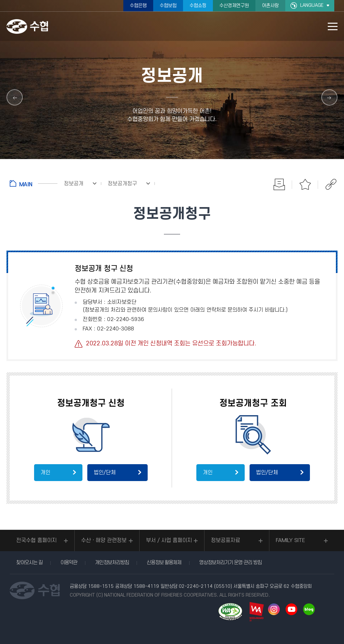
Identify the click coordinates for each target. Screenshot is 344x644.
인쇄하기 (279, 184)
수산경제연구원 (234, 6)
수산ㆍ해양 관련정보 (104, 540)
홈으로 (34, 183)
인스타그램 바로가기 (274, 609)
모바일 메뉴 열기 (333, 26)
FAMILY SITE (290, 540)
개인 (45, 473)
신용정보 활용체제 (164, 563)
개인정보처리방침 (112, 563)
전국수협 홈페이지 (37, 540)
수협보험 (168, 6)
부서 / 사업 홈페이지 (169, 540)
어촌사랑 (270, 6)
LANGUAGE (312, 5)
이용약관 (69, 563)
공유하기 (331, 184)
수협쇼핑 (198, 6)
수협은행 (138, 6)
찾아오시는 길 (29, 563)
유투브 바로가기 (291, 609)
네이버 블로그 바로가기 (309, 609)
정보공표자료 (226, 540)
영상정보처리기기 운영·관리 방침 (230, 563)
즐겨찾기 (305, 184)
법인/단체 (105, 473)
